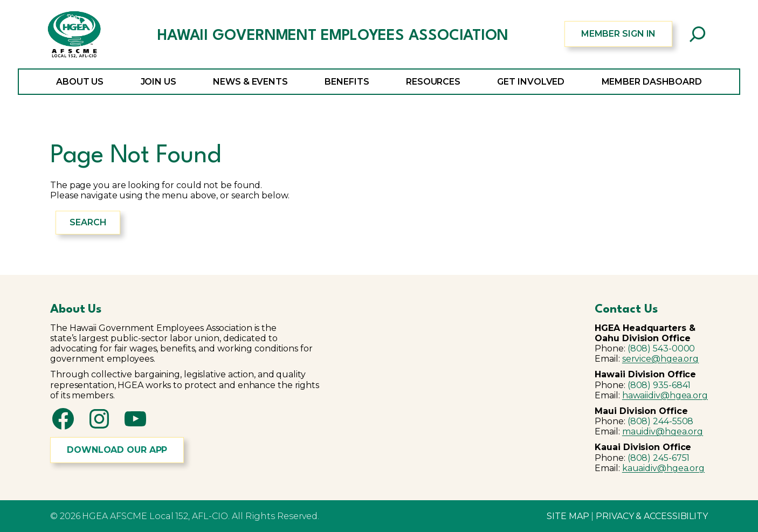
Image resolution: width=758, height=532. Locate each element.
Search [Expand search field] (88, 222)
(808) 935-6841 (659, 385)
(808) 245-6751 (659, 458)
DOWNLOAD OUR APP (117, 450)
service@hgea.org (660, 359)
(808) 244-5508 (661, 421)
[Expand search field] (698, 34)
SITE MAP (568, 516)
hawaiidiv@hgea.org (665, 395)
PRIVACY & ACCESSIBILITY (652, 516)
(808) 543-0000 (661, 348)
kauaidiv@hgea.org (663, 468)
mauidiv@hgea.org (663, 431)
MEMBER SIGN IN (619, 34)
